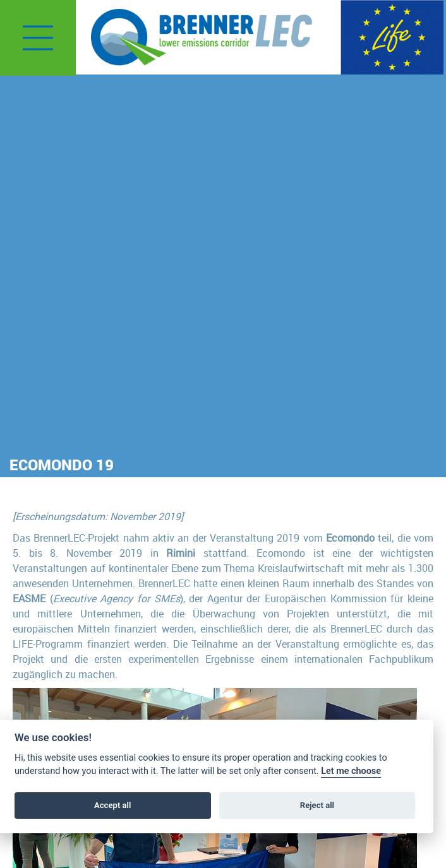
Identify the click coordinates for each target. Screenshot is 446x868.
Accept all (112, 805)
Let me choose (351, 771)
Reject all (317, 805)
